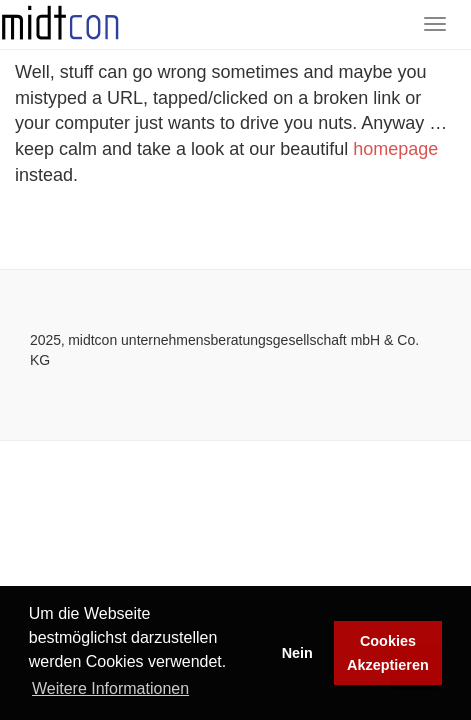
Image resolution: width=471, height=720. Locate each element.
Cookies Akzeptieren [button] (388, 653)
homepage (395, 149)
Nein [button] (297, 653)
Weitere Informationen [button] (110, 688)
